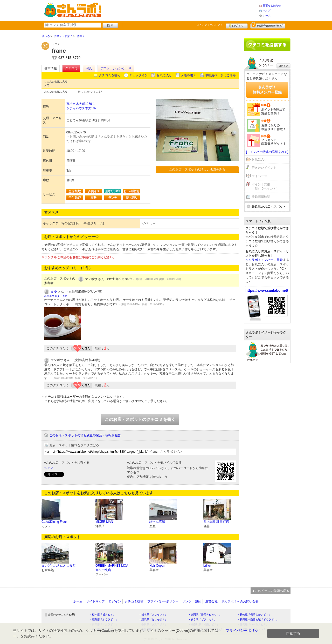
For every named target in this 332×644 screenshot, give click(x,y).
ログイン (237, 25)
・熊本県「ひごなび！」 (153, 615)
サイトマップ (95, 601)
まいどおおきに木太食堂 (59, 566)
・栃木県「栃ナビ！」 (102, 615)
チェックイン (139, 75)
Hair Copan (157, 566)
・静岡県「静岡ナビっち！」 (205, 615)
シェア (49, 468)
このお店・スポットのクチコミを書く (140, 419)
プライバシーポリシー (163, 601)
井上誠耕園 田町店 (216, 522)
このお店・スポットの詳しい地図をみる (197, 170)
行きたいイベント (264, 168)
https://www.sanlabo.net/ (267, 290)
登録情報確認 (261, 197)
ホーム (267, 15)
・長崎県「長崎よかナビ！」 (254, 615)
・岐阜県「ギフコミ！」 (202, 619)
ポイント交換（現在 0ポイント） (265, 187)
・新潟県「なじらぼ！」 (153, 619)
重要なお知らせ (272, 6)
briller (207, 566)
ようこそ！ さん (210, 25)
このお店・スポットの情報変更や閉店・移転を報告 (85, 435)
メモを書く (189, 75)
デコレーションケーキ (116, 68)
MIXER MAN (104, 522)
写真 (89, 68)
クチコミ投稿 (134, 601)
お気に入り (164, 75)
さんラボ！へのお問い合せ (240, 601)
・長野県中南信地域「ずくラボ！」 (258, 619)
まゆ (54, 292)
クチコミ (71, 68)
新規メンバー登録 (268, 25)
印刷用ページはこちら (220, 75)
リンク (187, 601)
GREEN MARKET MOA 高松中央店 (112, 568)
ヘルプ (267, 11)
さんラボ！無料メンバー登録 (267, 90)
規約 (198, 601)
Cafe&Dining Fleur (54, 522)
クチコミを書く (110, 75)
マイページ (259, 176)
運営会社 (211, 601)
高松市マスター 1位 (56, 296)
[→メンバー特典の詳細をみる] (267, 152)
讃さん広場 (157, 522)
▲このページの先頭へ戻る (271, 591)
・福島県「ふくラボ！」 (104, 619)
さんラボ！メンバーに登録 (264, 260)
